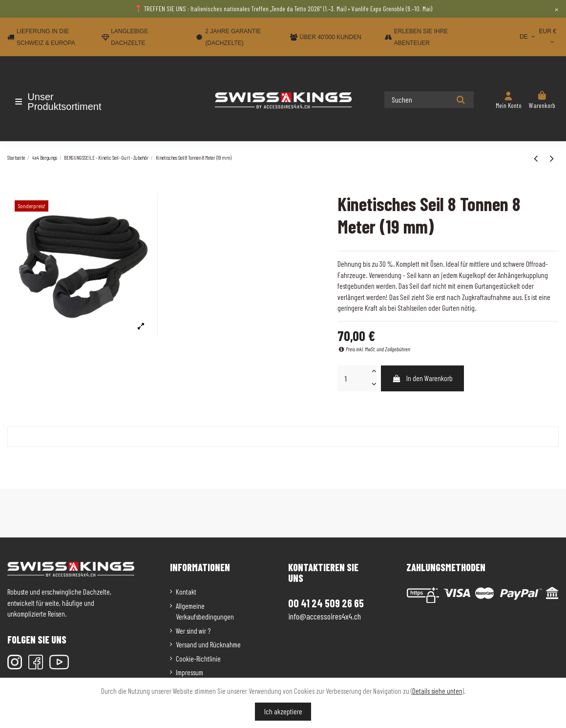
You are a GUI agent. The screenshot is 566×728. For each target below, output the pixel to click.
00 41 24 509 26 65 (326, 603)
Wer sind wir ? (193, 631)
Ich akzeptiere (283, 711)
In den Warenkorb (423, 378)
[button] (65, 102)
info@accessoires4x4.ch (325, 616)
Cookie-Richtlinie (198, 659)
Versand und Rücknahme (208, 644)
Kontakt (186, 592)
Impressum (189, 672)
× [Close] (556, 9)
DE (528, 37)
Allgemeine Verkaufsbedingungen (205, 611)
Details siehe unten (437, 691)
